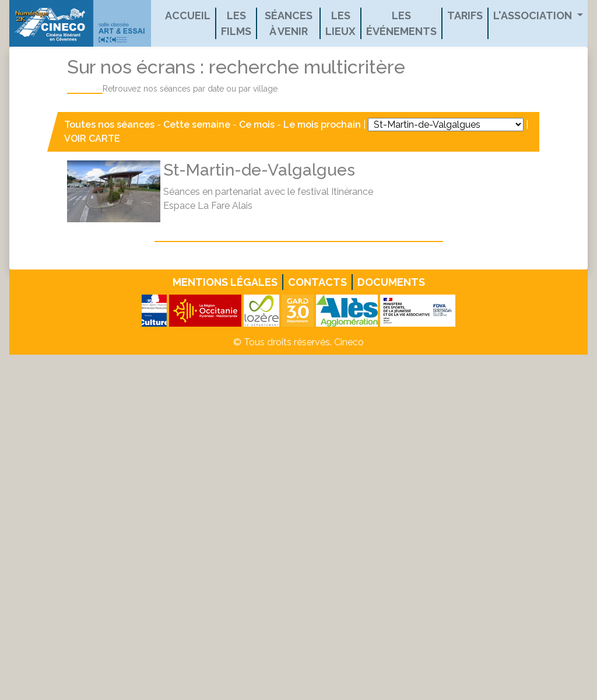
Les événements (401, 23)
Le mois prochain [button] (322, 125)
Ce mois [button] (257, 125)
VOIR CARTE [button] (92, 139)
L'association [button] (534, 15)
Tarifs (465, 15)
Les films (236, 23)
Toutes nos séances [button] (110, 125)
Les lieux (340, 23)
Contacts (317, 282)
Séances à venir (289, 23)
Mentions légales (225, 282)
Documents (391, 282)
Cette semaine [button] (197, 125)
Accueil (188, 15)
